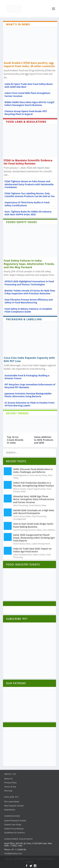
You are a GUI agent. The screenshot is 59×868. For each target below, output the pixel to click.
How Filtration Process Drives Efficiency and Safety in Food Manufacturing (29, 301)
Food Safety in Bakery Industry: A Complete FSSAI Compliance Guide (28, 310)
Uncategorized (20, 519)
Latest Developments (41, 544)
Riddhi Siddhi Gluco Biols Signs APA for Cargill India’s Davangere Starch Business (29, 104)
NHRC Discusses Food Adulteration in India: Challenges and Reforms (33, 471)
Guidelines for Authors (14, 833)
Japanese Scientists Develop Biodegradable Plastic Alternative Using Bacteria (28, 395)
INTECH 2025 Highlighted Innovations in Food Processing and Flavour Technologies (29, 283)
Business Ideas (35, 530)
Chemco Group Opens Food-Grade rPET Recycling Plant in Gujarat (26, 113)
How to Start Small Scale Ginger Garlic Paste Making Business (33, 525)
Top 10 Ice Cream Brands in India (15, 440)
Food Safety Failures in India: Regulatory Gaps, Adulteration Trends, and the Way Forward (29, 264)
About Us (8, 779)
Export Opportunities (37, 489)
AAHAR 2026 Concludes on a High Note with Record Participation (34, 512)
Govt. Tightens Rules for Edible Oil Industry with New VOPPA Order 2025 (28, 213)
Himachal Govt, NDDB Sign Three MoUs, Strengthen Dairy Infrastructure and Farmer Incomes (34, 499)
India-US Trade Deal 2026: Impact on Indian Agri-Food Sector (32, 550)
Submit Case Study (13, 825)
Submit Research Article (15, 821)
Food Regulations (21, 475)
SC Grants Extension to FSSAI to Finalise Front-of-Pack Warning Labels (30, 404)
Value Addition (49, 530)
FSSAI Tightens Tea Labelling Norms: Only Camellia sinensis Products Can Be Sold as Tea (30, 195)
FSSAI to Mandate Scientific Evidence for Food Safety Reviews (28, 162)
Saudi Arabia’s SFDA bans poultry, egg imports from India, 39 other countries (29, 65)
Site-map (8, 791)
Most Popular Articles (14, 806)
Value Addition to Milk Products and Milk (44, 440)
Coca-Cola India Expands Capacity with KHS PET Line (29, 359)
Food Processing (39, 516)
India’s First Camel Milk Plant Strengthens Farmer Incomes (27, 94)
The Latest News (12, 802)
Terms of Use (10, 787)
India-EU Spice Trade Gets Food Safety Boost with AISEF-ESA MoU (29, 85)
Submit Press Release (14, 829)
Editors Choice (39, 555)
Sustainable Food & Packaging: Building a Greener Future (27, 377)
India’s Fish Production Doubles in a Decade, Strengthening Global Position (34, 484)
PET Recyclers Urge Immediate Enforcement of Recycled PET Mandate (30, 386)
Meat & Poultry (20, 489)
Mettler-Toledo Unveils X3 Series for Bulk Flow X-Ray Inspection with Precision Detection (30, 292)
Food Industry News (38, 475)
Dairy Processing (21, 505)
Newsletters (10, 810)
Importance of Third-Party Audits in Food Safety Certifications (27, 204)
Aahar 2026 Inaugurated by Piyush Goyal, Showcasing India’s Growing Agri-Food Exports (34, 538)
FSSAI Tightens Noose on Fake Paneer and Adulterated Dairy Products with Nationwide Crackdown (29, 184)
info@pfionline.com (13, 854)
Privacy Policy (10, 783)
